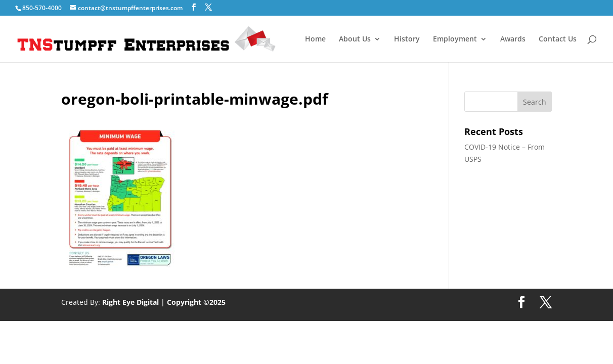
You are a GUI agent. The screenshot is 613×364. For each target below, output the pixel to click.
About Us (355, 39)
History (407, 39)
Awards (513, 39)
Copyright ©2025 (196, 302)
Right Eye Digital (130, 302)
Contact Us (558, 39)
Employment (455, 39)
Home (315, 39)
